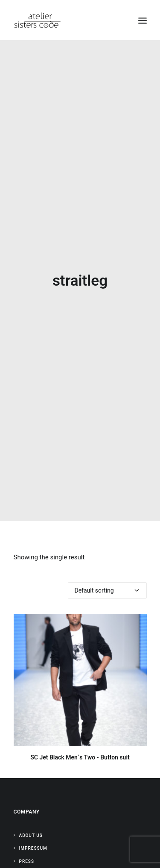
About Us (31, 822)
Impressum (33, 835)
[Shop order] (107, 577)
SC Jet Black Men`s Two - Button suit (80, 744)
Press (27, 848)
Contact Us (34, 861)
